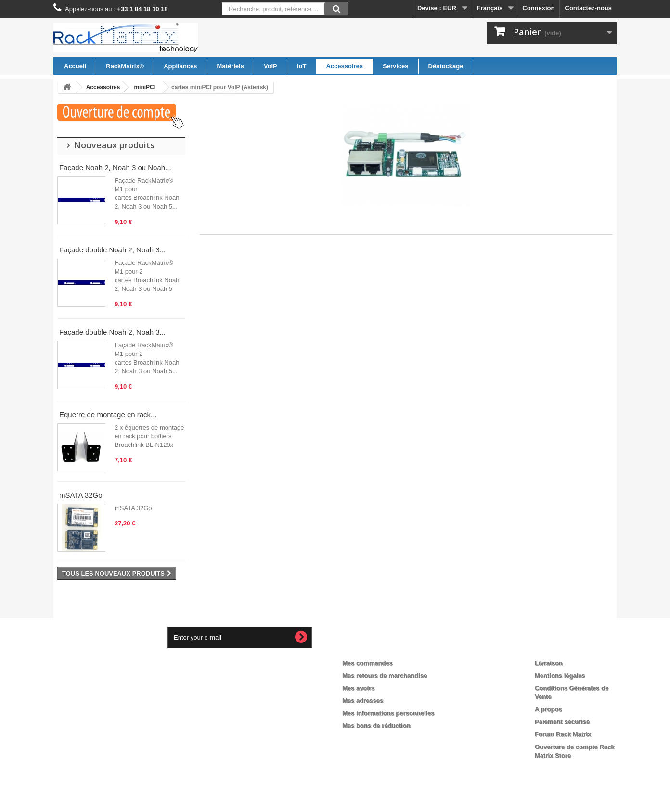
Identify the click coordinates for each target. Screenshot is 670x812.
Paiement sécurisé (562, 722)
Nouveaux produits (114, 145)
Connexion (538, 8)
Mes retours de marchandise (385, 675)
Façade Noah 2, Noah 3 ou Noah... (115, 167)
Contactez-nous (589, 8)
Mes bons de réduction (376, 726)
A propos (548, 709)
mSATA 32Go (81, 495)
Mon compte (369, 647)
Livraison (549, 663)
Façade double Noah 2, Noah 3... (112, 250)
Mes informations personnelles (388, 713)
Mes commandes (367, 663)
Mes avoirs (358, 688)
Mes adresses (363, 701)
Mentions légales (560, 675)
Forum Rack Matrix (563, 734)
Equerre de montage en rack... (108, 414)
